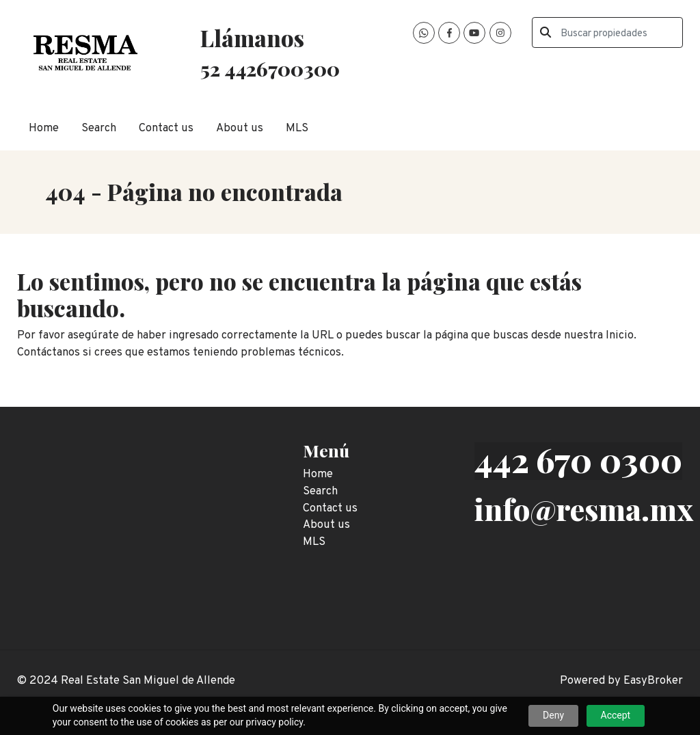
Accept (616, 715)
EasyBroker (653, 681)
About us (240, 128)
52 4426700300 (270, 68)
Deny (553, 715)
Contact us (166, 128)
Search (99, 128)
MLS (297, 128)
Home (44, 128)
